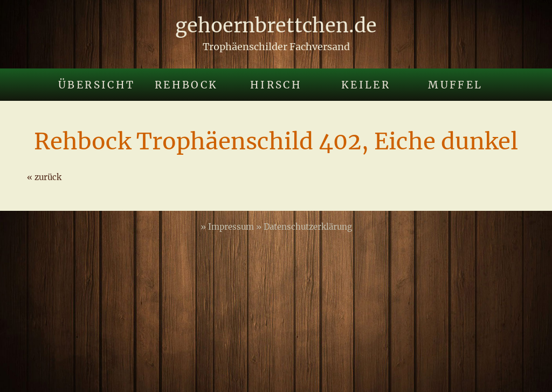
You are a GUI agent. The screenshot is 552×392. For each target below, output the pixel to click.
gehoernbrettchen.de (276, 26)
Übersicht (96, 85)
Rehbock (187, 85)
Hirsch (276, 85)
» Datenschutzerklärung (304, 227)
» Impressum (228, 227)
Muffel (455, 85)
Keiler (366, 85)
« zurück (44, 177)
